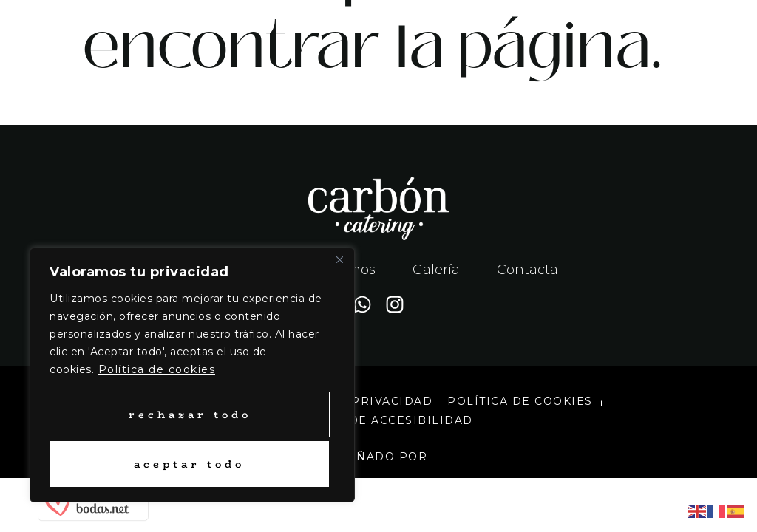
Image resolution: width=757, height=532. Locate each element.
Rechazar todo (189, 415)
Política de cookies (157, 371)
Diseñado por (378, 457)
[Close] (339, 262)
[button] (568, 34)
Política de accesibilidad (378, 420)
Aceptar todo (189, 464)
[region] (192, 376)
